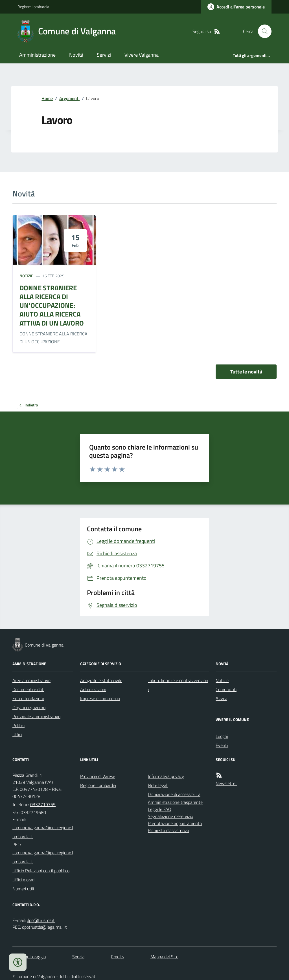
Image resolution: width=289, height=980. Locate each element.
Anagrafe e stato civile (101, 680)
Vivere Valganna (142, 55)
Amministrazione (37, 55)
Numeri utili (23, 889)
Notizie (26, 276)
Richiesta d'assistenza (168, 830)
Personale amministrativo (36, 716)
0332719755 (43, 804)
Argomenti (69, 98)
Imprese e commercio (100, 698)
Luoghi (222, 736)
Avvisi (221, 698)
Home (47, 98)
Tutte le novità (246, 372)
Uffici (17, 735)
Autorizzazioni (93, 689)
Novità (76, 55)
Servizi (104, 55)
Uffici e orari (23, 880)
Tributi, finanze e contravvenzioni (178, 685)
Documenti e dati (28, 689)
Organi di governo (29, 707)
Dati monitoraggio (29, 957)
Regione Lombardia (33, 7)
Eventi (222, 745)
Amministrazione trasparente (175, 802)
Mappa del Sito (164, 957)
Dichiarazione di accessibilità (174, 794)
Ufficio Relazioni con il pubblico (41, 871)
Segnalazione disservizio (170, 816)
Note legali (158, 785)
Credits (117, 957)
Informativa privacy (166, 776)
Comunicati (226, 689)
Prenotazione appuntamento (175, 823)
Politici (18, 725)
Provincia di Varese (98, 776)
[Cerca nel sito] (262, 31)
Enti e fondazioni (28, 698)
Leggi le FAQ (160, 809)
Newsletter (226, 783)
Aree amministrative (31, 680)
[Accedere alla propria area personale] (236, 7)
